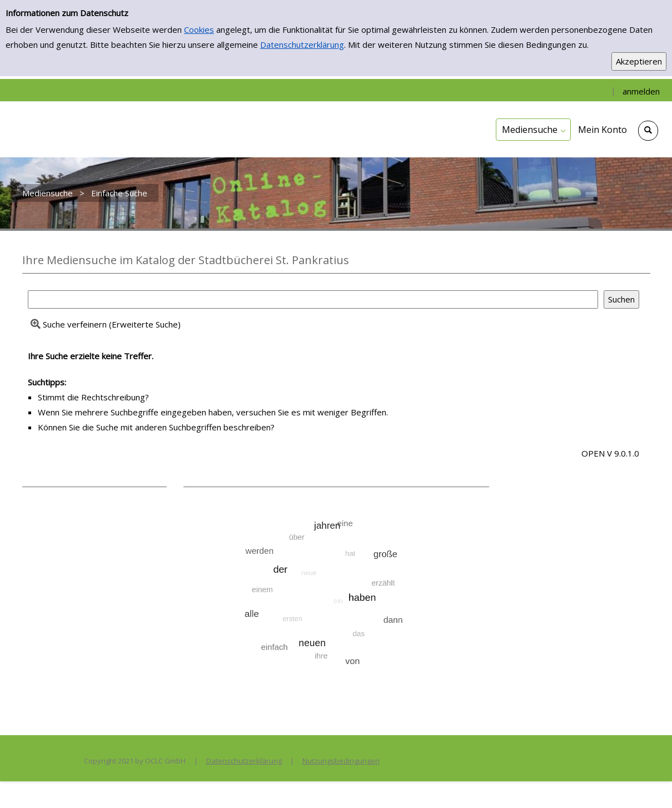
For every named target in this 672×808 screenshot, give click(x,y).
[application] (533, 130)
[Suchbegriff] (313, 299)
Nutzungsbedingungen (341, 761)
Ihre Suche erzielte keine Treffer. (91, 356)
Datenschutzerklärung (302, 44)
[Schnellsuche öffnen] (648, 131)
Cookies (199, 29)
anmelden (641, 91)
